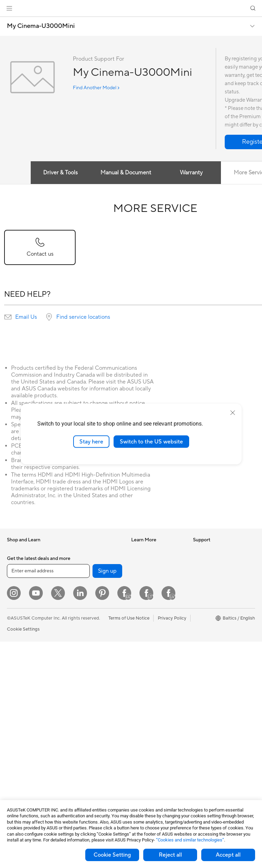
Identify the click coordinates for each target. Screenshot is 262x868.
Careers (201, 591)
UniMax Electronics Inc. (217, 622)
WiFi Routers (81, 623)
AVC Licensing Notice (153, 602)
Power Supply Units (27, 764)
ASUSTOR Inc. (208, 602)
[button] (9, 8)
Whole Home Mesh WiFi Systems (93, 636)
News (199, 550)
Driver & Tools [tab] (60, 173)
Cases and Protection (90, 737)
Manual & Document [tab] (126, 173)
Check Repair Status (152, 664)
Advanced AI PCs (149, 612)
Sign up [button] (107, 797)
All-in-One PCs (22, 675)
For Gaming (19, 633)
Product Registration (153, 685)
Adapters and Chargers (92, 748)
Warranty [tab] (191, 173)
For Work (16, 602)
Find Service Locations (154, 674)
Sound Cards (81, 550)
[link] (131, 8)
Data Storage (81, 571)
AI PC (137, 550)
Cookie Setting (112, 855)
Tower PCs (18, 685)
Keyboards (79, 696)
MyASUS (140, 736)
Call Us (138, 705)
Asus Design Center (151, 560)
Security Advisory (149, 716)
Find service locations (83, 317)
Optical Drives (82, 560)
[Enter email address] (48, 797)
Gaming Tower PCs (26, 696)
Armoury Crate (147, 622)
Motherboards (22, 743)
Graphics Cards (23, 753)
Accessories (19, 571)
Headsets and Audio (88, 717)
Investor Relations (211, 560)
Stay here (91, 441)
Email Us (26, 317)
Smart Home (81, 659)
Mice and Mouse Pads (90, 706)
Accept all (228, 855)
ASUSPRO (142, 571)
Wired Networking (86, 649)
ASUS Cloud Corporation (219, 612)
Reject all (170, 855)
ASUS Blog (143, 591)
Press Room (205, 581)
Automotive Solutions (153, 581)
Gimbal (75, 768)
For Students (20, 623)
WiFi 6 (74, 612)
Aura (136, 633)
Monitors (16, 665)
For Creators (20, 613)
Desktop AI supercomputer (83, 672)
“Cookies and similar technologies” (190, 840)
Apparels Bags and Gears (93, 727)
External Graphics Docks (93, 581)
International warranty (154, 654)
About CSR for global (215, 571)
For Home (17, 592)
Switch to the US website (151, 441)
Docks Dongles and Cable (94, 758)
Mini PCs (16, 706)
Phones (14, 561)
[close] (233, 412)
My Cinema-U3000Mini (41, 26)
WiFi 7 (74, 602)
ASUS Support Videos (154, 726)
